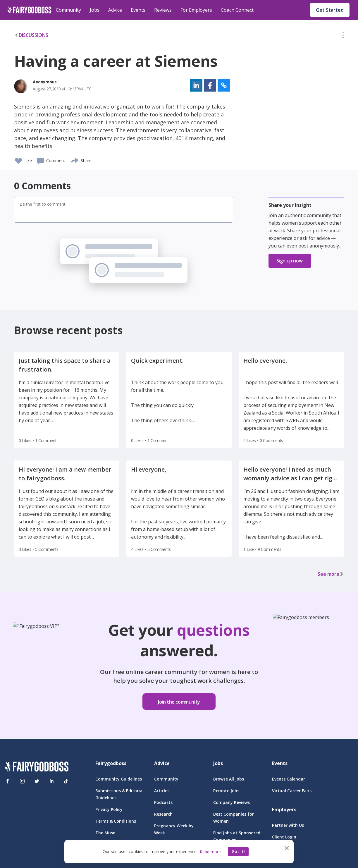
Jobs (95, 10)
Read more (210, 852)
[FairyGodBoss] (37, 768)
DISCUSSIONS (31, 35)
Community (68, 10)
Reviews (163, 10)
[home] (29, 10)
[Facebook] (8, 781)
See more (331, 574)
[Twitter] (37, 781)
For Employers (196, 10)
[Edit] (343, 36)
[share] (75, 160)
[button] (343, 36)
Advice (115, 10)
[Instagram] (22, 781)
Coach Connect (237, 10)
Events (138, 10)
